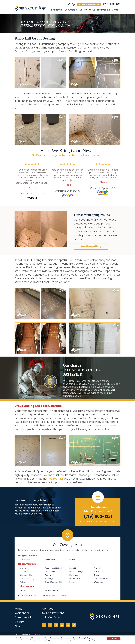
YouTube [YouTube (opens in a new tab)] (62, 625)
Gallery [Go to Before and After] (83, 10)
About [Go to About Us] (92, 10)
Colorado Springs (28, 579)
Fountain (48, 575)
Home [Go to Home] (18, 609)
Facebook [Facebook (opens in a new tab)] (50, 625)
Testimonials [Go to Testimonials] (103, 10)
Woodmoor (99, 582)
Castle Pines (25, 560)
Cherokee (24, 572)
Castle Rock (50, 560)
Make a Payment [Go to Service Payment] (53, 613)
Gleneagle (49, 579)
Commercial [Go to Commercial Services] (71, 10)
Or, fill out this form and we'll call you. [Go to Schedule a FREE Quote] (98, 521)
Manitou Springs (76, 572)
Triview (97, 575)
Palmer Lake (75, 579)
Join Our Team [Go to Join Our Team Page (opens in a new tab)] (52, 617)
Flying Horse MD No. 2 (54, 568)
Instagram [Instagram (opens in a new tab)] (44, 625)
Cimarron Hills (26, 575)
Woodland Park (51, 590)
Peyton (72, 582)
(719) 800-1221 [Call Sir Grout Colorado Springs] (112, 4)
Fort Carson (50, 572)
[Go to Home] (31, 8)
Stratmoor (98, 572)
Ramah (97, 568)
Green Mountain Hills (53, 582)
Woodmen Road (101, 579)
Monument (74, 575)
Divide (23, 590)
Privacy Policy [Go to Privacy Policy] (85, 638)
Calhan (23, 568)
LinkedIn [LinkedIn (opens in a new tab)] (68, 625)
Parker (72, 560)
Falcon (23, 582)
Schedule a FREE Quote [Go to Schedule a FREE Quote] (89, 4)
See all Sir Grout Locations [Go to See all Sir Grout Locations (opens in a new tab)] (56, 596)
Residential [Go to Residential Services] (57, 10)
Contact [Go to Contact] (116, 10)
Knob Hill (73, 568)
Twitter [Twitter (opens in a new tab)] (56, 625)
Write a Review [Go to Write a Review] (69, 4)
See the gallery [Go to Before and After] (91, 246)
